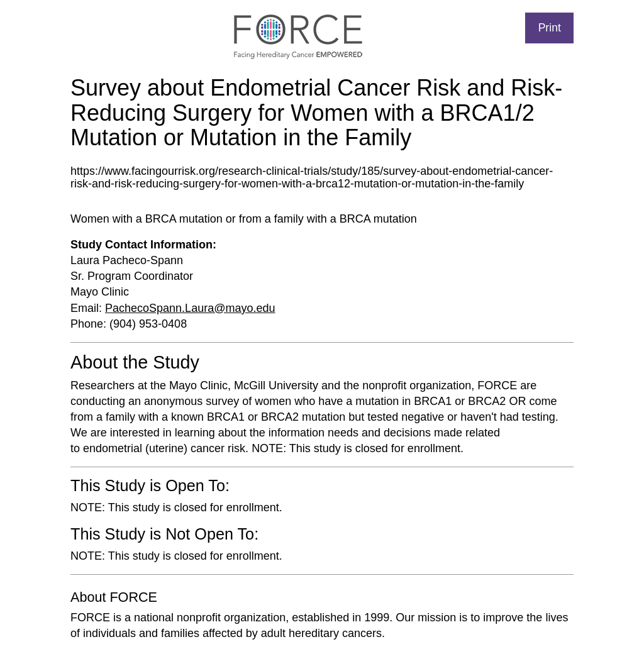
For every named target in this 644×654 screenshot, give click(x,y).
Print (550, 28)
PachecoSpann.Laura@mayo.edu (190, 308)
